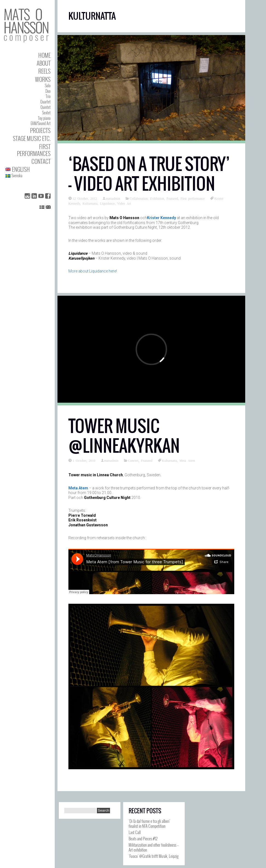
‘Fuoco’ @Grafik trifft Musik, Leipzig (154, 856)
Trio (48, 96)
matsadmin (113, 198)
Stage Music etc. (32, 138)
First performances (34, 150)
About (44, 63)
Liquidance (107, 203)
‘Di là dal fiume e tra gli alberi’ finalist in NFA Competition (149, 823)
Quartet (45, 102)
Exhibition (157, 198)
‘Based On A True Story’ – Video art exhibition (149, 174)
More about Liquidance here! (93, 271)
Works (43, 79)
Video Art (124, 203)
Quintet (46, 107)
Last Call (135, 832)
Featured (172, 198)
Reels (44, 71)
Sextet (46, 113)
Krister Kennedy (161, 218)
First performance (193, 198)
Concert (133, 460)
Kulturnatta (90, 203)
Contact (41, 161)
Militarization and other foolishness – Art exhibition (154, 847)
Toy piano (44, 118)
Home (44, 55)
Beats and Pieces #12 (143, 838)
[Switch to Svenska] (28, 176)
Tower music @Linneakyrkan (124, 436)
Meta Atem (187, 460)
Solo (48, 85)
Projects (40, 130)
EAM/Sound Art (41, 123)
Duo (48, 91)
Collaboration (139, 198)
